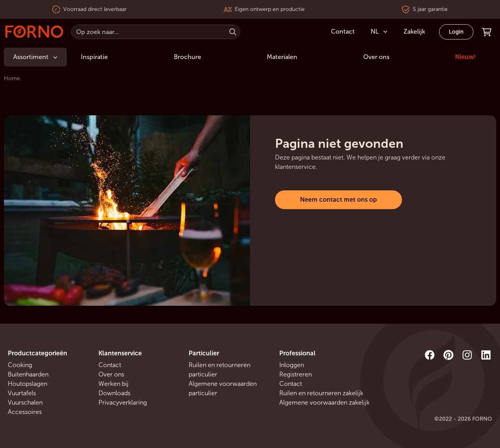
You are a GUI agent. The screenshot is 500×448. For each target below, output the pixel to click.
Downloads (114, 393)
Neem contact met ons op (338, 200)
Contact (110, 365)
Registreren (296, 374)
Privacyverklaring (123, 402)
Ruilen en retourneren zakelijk (321, 393)
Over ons (376, 57)
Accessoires (25, 412)
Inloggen (292, 365)
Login (456, 32)
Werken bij (113, 384)
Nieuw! (465, 57)
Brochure (187, 57)
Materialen (282, 57)
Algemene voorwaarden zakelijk (324, 402)
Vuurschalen (25, 402)
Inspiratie (94, 57)
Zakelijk (414, 31)
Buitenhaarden (28, 374)
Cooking (20, 365)
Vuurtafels (22, 393)
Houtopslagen (28, 384)
